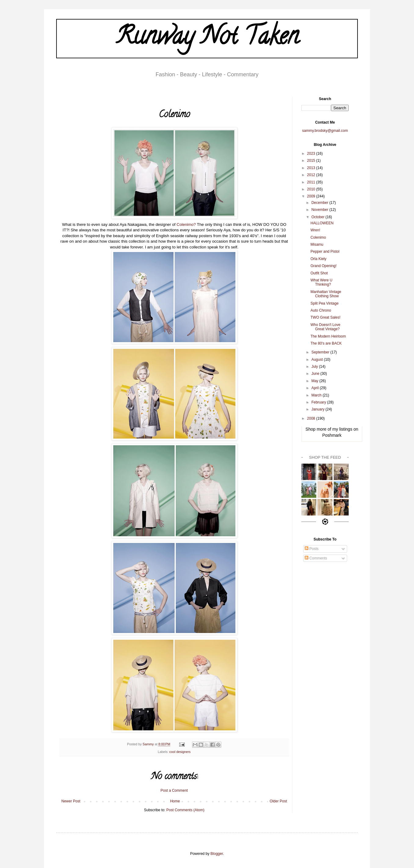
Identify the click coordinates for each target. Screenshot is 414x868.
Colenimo (318, 237)
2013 (312, 168)
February (319, 402)
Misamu (317, 244)
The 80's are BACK (326, 343)
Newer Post (71, 801)
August (318, 360)
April (316, 388)
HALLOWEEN (322, 223)
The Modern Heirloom (328, 336)
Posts (312, 549)
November (320, 210)
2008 (312, 418)
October (318, 217)
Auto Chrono (321, 310)
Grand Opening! (323, 266)
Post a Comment (174, 790)
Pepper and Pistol (325, 251)
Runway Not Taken (207, 38)
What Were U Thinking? (321, 282)
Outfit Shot (319, 273)
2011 (312, 182)
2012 (312, 175)
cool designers (180, 752)
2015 (312, 161)
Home (175, 801)
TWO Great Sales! (325, 317)
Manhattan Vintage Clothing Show (326, 294)
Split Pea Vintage (325, 303)
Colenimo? (186, 224)
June (316, 374)
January (318, 409)
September (321, 352)
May (315, 381)
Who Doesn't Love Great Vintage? (325, 327)
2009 (312, 196)
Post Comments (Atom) (185, 810)
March (317, 395)
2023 (312, 154)
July (315, 367)
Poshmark (332, 435)
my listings (342, 429)
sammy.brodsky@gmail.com (325, 131)
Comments (316, 558)
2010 (312, 189)
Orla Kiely (318, 259)
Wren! (315, 230)
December (320, 203)
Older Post (278, 801)
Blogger (217, 854)
